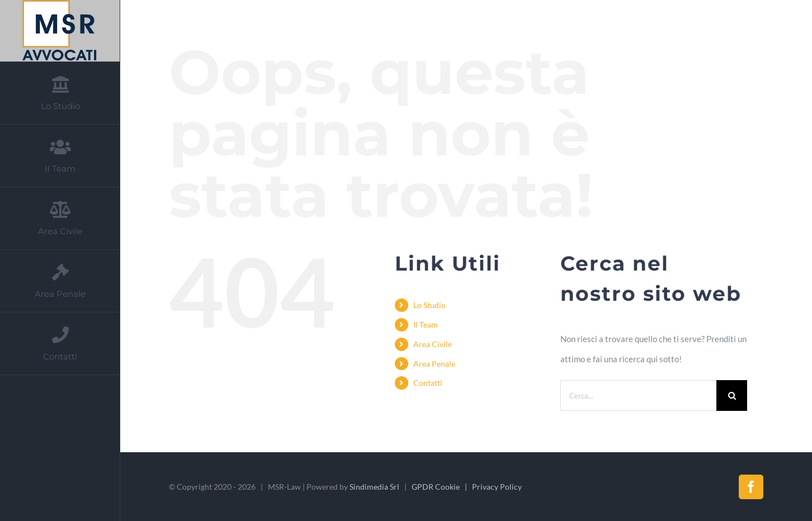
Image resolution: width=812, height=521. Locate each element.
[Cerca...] (639, 396)
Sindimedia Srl (374, 487)
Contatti (428, 383)
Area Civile (433, 344)
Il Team (426, 325)
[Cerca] (732, 396)
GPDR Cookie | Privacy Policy (467, 487)
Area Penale (434, 364)
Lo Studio (429, 305)
